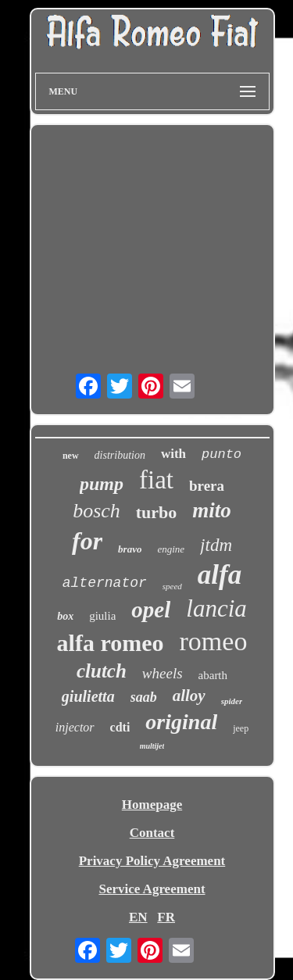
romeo (214, 641)
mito (212, 510)
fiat (156, 480)
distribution (120, 455)
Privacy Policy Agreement (152, 861)
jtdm (216, 545)
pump (102, 484)
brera (207, 486)
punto (222, 454)
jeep (241, 728)
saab (144, 697)
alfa (220, 575)
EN (138, 917)
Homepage (152, 805)
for (87, 541)
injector (75, 727)
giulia (102, 616)
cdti (120, 727)
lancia (216, 608)
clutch (102, 671)
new (71, 456)
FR (166, 917)
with (173, 454)
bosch (96, 511)
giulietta (88, 696)
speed (172, 586)
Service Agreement (152, 889)
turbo (157, 512)
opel (151, 610)
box (65, 616)
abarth (213, 675)
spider (232, 701)
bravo (130, 549)
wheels (163, 673)
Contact (152, 833)
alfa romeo (111, 643)
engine (171, 549)
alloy (189, 696)
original (181, 722)
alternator (105, 583)
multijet (152, 746)
